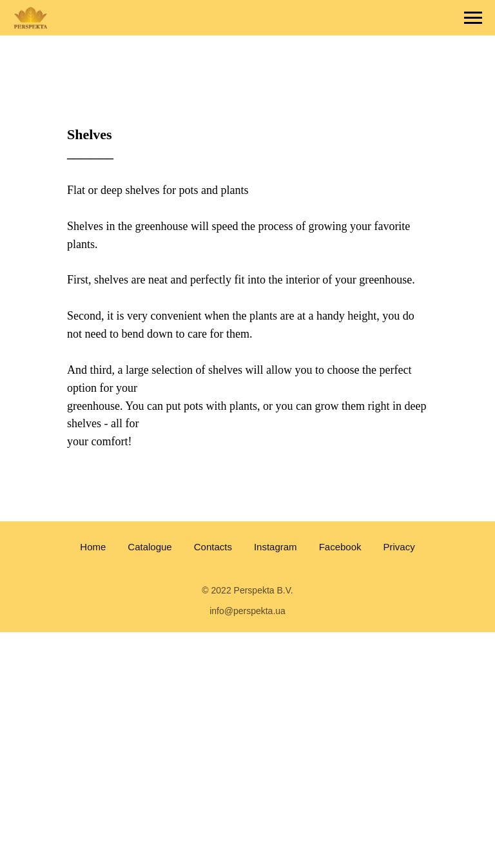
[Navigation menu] (473, 18)
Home (93, 547)
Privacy (399, 547)
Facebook (340, 547)
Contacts (213, 547)
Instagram (276, 547)
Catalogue (150, 547)
